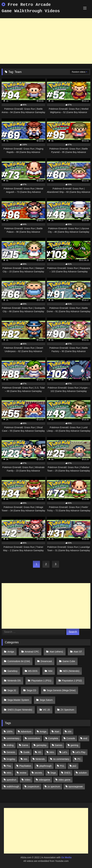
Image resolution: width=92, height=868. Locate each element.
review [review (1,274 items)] (23, 773)
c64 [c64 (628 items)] (69, 731)
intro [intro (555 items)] (52, 752)
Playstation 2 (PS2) (72, 681)
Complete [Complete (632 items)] (53, 738)
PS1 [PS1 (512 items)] (62, 766)
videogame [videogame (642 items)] (44, 780)
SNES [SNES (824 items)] (67, 773)
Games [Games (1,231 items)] (59, 745)
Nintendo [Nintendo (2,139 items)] (40, 759)
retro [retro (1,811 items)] (9, 773)
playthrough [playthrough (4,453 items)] (46, 766)
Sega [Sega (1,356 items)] (53, 773)
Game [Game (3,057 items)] (25, 745)
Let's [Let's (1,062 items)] (65, 752)
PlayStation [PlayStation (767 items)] (25, 766)
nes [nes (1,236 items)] (25, 759)
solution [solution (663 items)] (83, 773)
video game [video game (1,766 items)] (64, 780)
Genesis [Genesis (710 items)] (11, 752)
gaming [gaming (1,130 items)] (74, 745)
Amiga (11, 652)
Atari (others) (56, 652)
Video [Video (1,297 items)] (28, 780)
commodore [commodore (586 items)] (34, 738)
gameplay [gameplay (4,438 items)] (41, 745)
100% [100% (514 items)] (9, 731)
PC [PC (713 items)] (79, 759)
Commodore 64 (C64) (19, 661)
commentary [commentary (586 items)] (13, 738)
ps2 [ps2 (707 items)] (74, 766)
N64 (50, 671)
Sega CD (31, 690)
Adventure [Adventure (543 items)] (26, 731)
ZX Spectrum (67, 710)
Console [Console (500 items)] (71, 738)
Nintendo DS (14, 681)
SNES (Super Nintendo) (20, 710)
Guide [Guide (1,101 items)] (26, 752)
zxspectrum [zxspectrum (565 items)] (33, 786)
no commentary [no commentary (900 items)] (61, 759)
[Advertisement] (46, 41)
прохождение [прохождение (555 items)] (76, 786)
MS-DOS (33, 671)
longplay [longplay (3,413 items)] (11, 759)
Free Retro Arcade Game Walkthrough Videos (31, 8)
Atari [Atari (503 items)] (57, 731)
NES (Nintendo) (71, 671)
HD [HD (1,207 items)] (40, 752)
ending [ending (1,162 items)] (10, 745)
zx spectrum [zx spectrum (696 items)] (54, 786)
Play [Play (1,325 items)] (9, 766)
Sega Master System (18, 700)
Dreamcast (46, 661)
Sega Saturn (46, 700)
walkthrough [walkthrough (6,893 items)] (13, 786)
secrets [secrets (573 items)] (38, 773)
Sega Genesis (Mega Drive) (61, 690)
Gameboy (12, 671)
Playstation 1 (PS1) (41, 681)
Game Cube (69, 661)
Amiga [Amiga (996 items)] (43, 731)
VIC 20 (46, 710)
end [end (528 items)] (85, 738)
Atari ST (78, 652)
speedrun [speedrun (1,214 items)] (11, 780)
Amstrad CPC (32, 652)
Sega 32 (12, 690)
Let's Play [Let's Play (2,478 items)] (80, 752)
